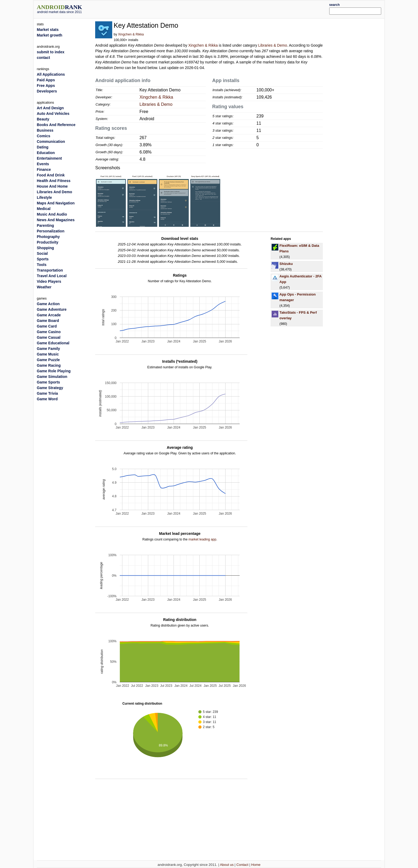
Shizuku (286, 264)
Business (45, 130)
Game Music (48, 354)
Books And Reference (56, 125)
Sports (43, 259)
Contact (242, 865)
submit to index (51, 52)
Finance (44, 169)
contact (43, 58)
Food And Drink (51, 175)
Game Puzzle (48, 360)
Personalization (51, 231)
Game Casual (49, 337)
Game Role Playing (54, 371)
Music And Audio (52, 214)
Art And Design (50, 108)
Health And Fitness (54, 181)
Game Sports (48, 382)
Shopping (45, 248)
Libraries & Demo (273, 45)
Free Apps (46, 86)
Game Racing (49, 365)
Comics (44, 136)
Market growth (50, 35)
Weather (44, 287)
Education (46, 153)
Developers (47, 91)
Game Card (47, 326)
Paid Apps (46, 80)
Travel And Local (52, 276)
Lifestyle (44, 197)
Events (43, 164)
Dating (43, 147)
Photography (48, 237)
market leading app (202, 539)
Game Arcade (49, 315)
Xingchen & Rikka (131, 34)
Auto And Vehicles (53, 114)
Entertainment (49, 158)
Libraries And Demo (55, 192)
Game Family (48, 349)
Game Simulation (52, 377)
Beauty (43, 119)
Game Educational (53, 343)
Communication (51, 142)
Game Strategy (50, 388)
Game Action (48, 304)
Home (256, 865)
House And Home (52, 186)
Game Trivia (47, 393)
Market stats (48, 30)
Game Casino (49, 332)
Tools (42, 265)
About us (227, 865)
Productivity (48, 242)
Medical (44, 209)
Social (42, 253)
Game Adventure (52, 309)
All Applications (51, 74)
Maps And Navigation (56, 203)
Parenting (45, 225)
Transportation (50, 270)
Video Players (49, 281)
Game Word (47, 399)
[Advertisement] (224, 9)
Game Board (48, 321)
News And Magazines (56, 220)
